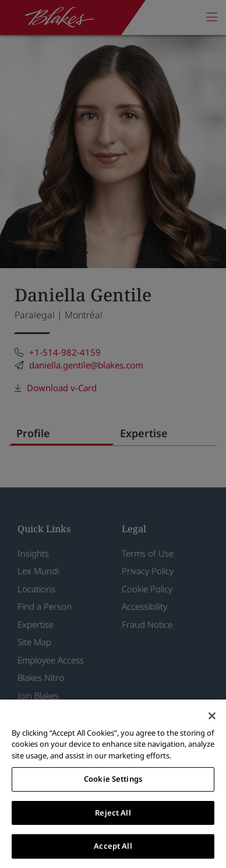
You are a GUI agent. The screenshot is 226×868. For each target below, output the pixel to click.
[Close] (212, 716)
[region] (113, 784)
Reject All (113, 813)
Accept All (113, 846)
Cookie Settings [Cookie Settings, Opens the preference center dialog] (113, 779)
